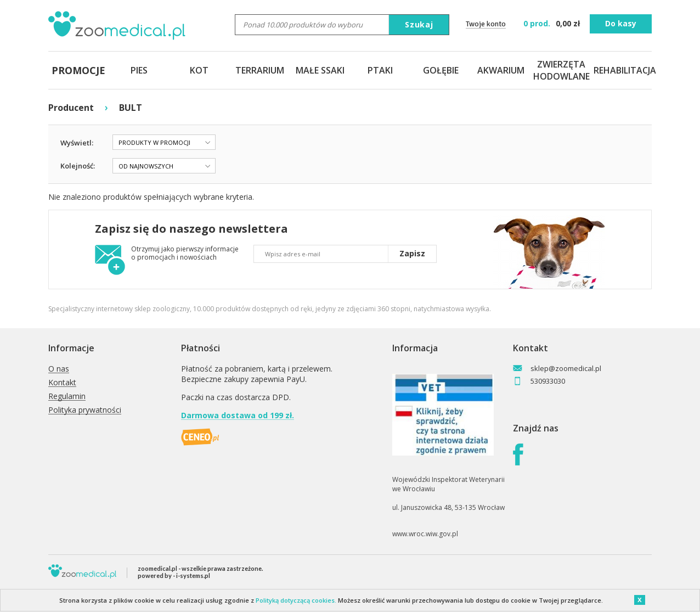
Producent (71, 108)
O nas (59, 369)
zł (553, 23)
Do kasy (621, 23)
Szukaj (419, 24)
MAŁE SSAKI (320, 70)
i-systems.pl (193, 575)
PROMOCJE (78, 70)
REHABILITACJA (622, 70)
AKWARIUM (501, 70)
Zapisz (412, 253)
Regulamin (67, 397)
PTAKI (380, 70)
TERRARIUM (260, 70)
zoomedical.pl (157, 568)
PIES (139, 70)
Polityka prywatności (85, 410)
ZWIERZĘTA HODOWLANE (561, 70)
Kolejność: (78, 166)
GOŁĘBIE (441, 70)
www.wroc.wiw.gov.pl (425, 534)
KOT (199, 70)
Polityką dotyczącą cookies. (296, 600)
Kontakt (62, 383)
